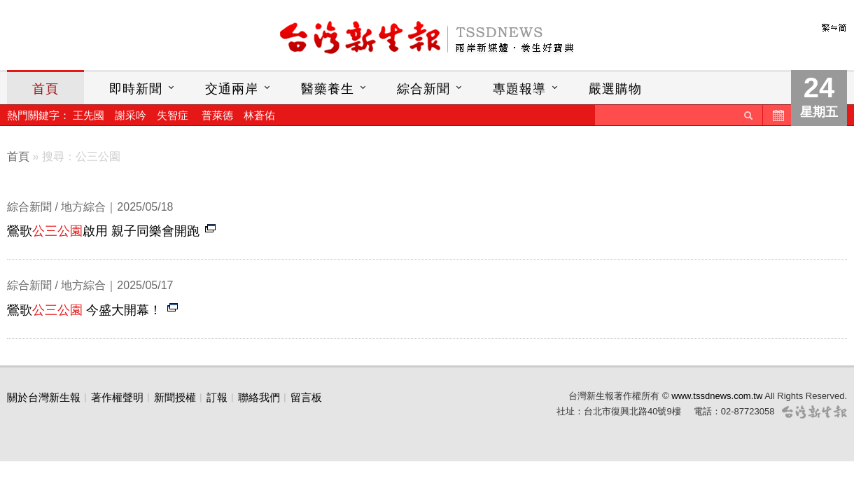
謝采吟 (131, 115)
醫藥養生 (328, 89)
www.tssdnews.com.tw (717, 396)
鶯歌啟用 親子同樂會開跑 (103, 231)
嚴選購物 (615, 89)
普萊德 (217, 115)
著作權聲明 (117, 397)
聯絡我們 (259, 397)
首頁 (45, 89)
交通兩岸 (232, 89)
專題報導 (519, 89)
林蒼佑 (259, 115)
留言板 (306, 397)
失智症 (173, 115)
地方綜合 (83, 207)
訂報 (217, 397)
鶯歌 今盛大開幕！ (84, 310)
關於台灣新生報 (44, 397)
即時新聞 (136, 89)
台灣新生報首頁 (427, 38)
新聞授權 (175, 397)
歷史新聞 (777, 115)
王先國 (89, 115)
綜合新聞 (423, 89)
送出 (748, 115)
